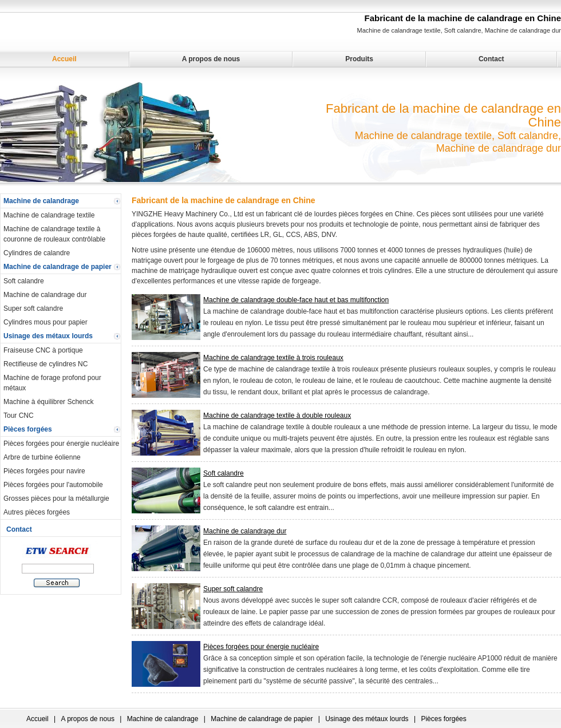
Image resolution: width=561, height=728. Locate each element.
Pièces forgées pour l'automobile (53, 485)
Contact (491, 59)
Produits (359, 59)
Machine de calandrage (41, 201)
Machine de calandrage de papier (58, 267)
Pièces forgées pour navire (44, 471)
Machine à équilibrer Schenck (48, 402)
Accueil (64, 59)
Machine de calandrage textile (49, 215)
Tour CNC (19, 416)
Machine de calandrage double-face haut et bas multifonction (296, 300)
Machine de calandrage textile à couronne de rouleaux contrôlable (54, 234)
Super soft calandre (33, 308)
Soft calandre (24, 281)
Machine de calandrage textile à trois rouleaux (273, 358)
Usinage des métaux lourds (48, 336)
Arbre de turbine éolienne (42, 457)
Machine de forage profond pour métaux (52, 383)
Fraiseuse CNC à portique (43, 350)
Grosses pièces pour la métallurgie (56, 498)
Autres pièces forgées (37, 512)
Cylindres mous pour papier (46, 322)
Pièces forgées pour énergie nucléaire (61, 444)
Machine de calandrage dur (45, 295)
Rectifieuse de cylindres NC (46, 364)
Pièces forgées (28, 429)
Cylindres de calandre (37, 253)
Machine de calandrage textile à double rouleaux (277, 416)
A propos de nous (211, 59)
